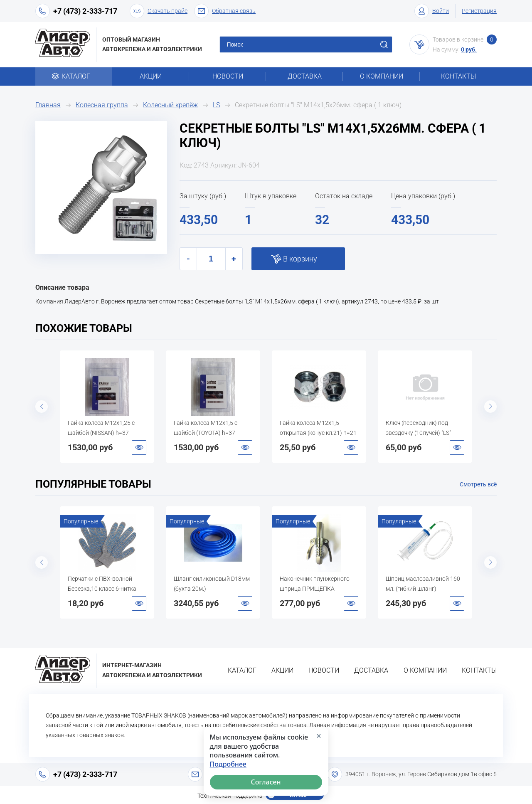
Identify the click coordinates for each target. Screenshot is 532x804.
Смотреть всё (478, 484)
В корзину (300, 259)
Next (490, 407)
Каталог (74, 76)
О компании (382, 76)
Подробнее (228, 764)
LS (216, 105)
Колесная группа (102, 105)
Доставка (305, 76)
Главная (48, 105)
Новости (228, 76)
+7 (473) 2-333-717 (85, 11)
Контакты (458, 76)
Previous (42, 407)
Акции (151, 76)
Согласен (266, 782)
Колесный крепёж (170, 105)
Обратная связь (225, 11)
